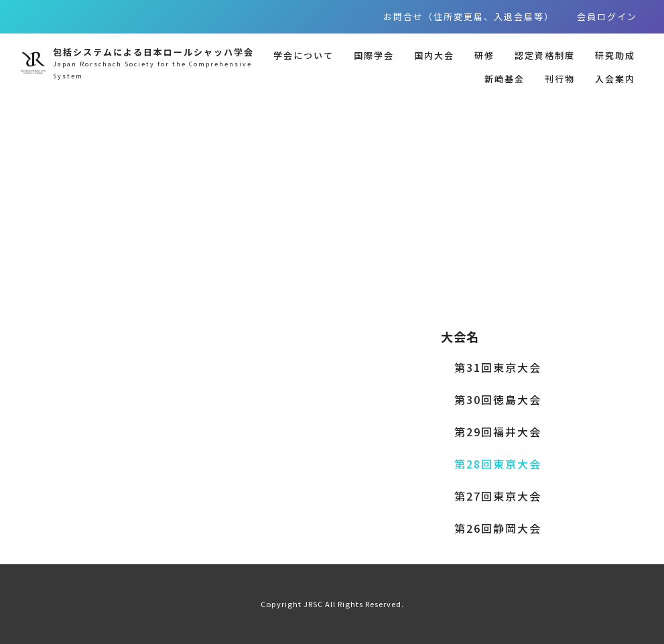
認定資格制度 (545, 55)
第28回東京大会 (498, 464)
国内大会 (434, 55)
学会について (304, 55)
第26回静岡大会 (498, 528)
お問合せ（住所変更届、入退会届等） (469, 16)
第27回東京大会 (498, 496)
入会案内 (615, 79)
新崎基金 (505, 79)
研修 (484, 55)
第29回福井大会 (498, 432)
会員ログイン (607, 16)
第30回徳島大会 (498, 399)
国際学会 (374, 55)
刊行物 (560, 79)
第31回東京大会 (498, 367)
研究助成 (615, 55)
